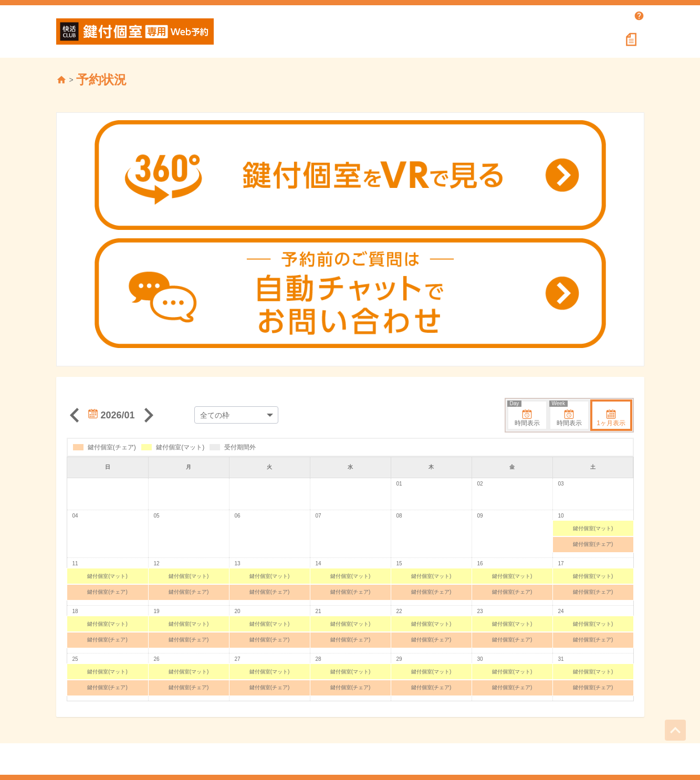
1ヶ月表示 (611, 418)
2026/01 (111, 415)
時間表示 (524, 414)
